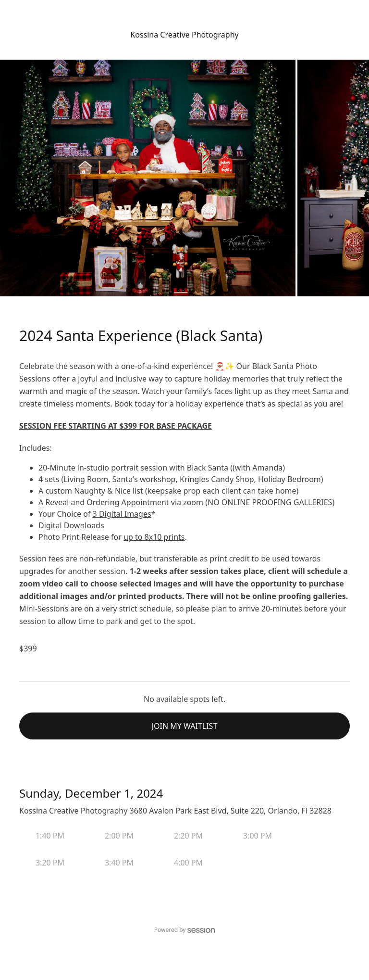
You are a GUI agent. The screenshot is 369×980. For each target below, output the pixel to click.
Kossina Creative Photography (184, 35)
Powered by (185, 930)
